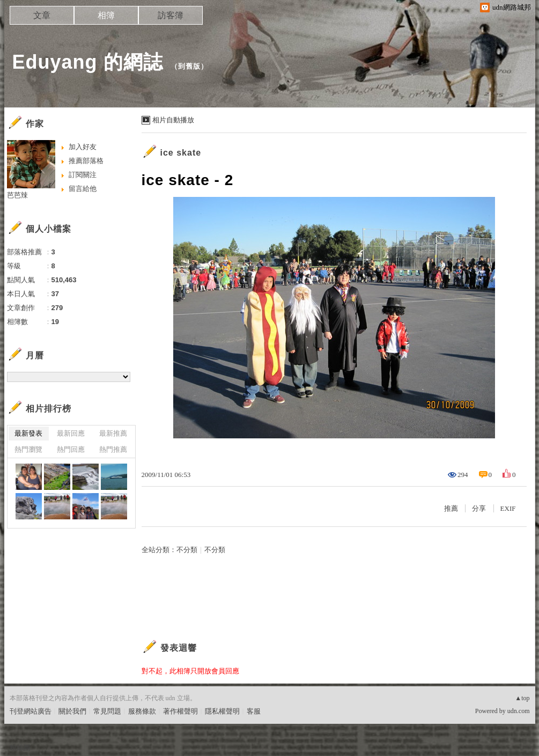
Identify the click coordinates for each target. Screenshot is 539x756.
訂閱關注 (83, 175)
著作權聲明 (180, 711)
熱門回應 (71, 449)
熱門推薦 (113, 449)
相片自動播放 (173, 120)
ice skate (181, 153)
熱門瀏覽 (28, 449)
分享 (479, 508)
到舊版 (189, 66)
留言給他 (83, 189)
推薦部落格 (86, 161)
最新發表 (28, 433)
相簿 (106, 15)
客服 (254, 711)
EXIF (508, 508)
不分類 (187, 550)
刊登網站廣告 (31, 711)
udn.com (519, 711)
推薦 (451, 508)
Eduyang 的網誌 (88, 62)
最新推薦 (113, 433)
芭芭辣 (17, 195)
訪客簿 (171, 15)
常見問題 (107, 711)
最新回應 (71, 433)
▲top (522, 698)
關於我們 (72, 711)
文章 (42, 15)
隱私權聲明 (222, 711)
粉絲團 (20, 748)
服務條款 (142, 711)
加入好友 (83, 147)
